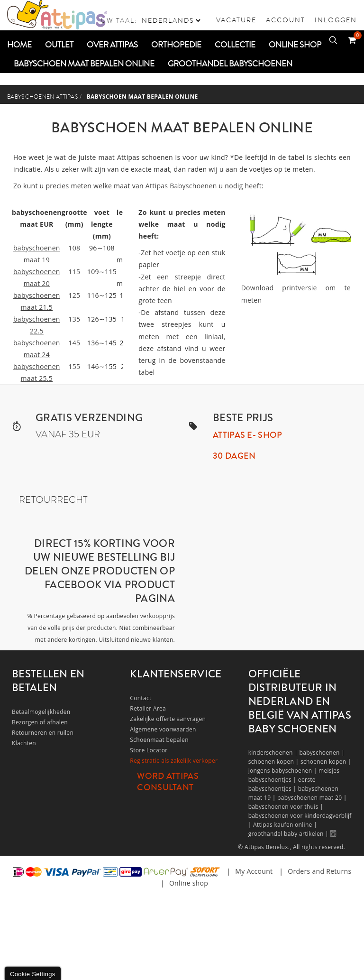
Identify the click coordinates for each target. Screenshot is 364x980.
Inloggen (336, 20)
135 (74, 319)
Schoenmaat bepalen (159, 740)
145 (74, 343)
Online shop (189, 883)
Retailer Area (148, 708)
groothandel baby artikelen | (289, 834)
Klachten (24, 743)
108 (74, 248)
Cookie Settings (33, 974)
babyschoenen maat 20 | (312, 798)
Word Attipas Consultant (168, 782)
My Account (254, 871)
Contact (141, 698)
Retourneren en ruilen (43, 733)
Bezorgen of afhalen (40, 722)
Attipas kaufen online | (285, 825)
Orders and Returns (319, 871)
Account (286, 20)
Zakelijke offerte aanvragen (168, 719)
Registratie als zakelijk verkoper (174, 761)
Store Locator (149, 750)
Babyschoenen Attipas (43, 97)
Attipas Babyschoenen (181, 186)
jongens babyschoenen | (283, 771)
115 (74, 272)
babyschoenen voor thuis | (286, 807)
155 (74, 366)
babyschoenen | (322, 753)
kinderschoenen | (274, 753)
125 (74, 295)
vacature (236, 20)
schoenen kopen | (274, 762)
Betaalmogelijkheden (41, 712)
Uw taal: (119, 20)
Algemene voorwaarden (163, 729)
